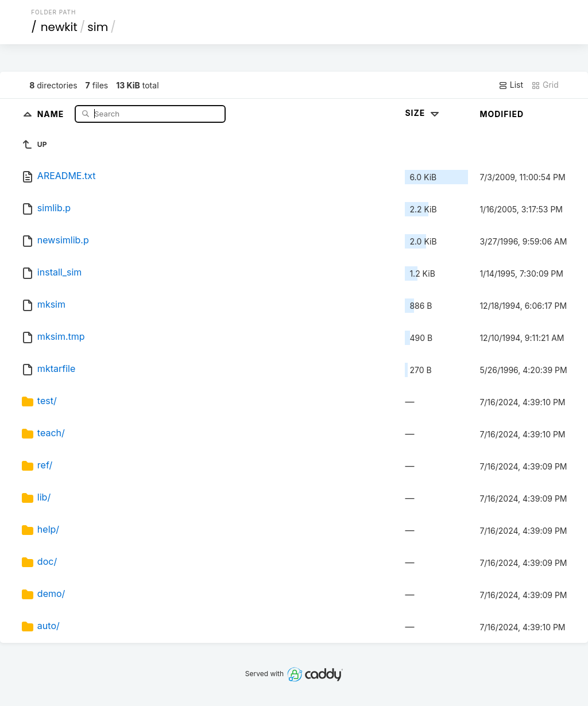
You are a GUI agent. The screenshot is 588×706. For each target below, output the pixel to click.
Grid (545, 85)
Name (52, 113)
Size (423, 113)
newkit (59, 27)
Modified (502, 114)
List (511, 85)
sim (98, 27)
